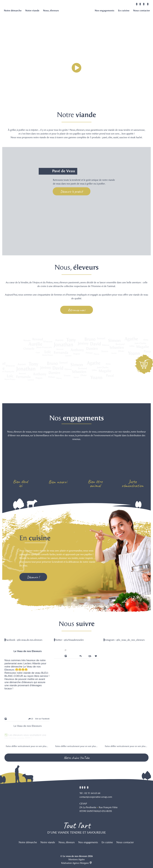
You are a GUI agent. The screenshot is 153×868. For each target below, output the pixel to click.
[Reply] (81, 656)
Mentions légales (77, 860)
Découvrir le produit (72, 192)
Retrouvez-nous (77, 310)
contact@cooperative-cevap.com (96, 797)
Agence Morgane (82, 863)
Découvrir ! (33, 577)
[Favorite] (96, 656)
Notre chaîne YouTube (77, 758)
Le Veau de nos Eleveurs (28, 651)
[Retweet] (90, 656)
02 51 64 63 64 (92, 793)
